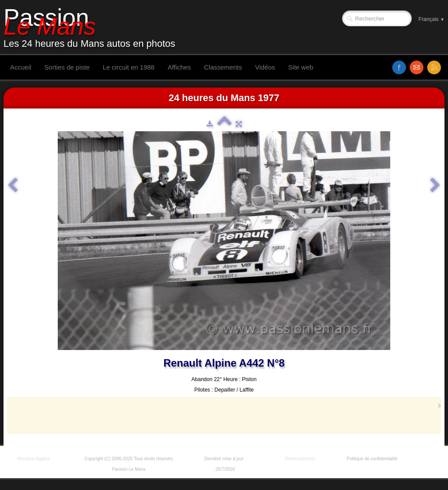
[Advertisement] (221, 415)
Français (432, 19)
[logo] (93, 28)
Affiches (179, 67)
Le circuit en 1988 (129, 67)
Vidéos (265, 67)
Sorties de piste (67, 67)
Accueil (21, 67)
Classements (223, 67)
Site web (301, 67)
